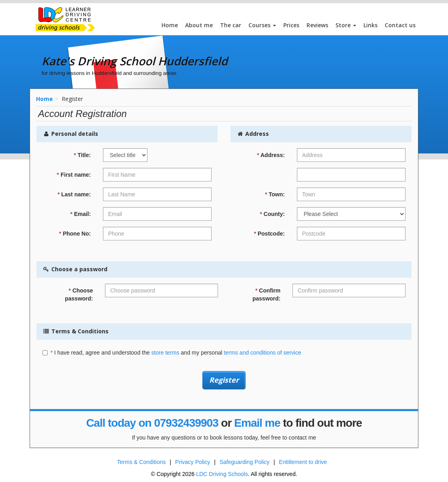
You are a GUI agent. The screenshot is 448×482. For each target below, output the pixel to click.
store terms (165, 353)
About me (199, 25)
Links (370, 25)
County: (272, 214)
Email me (257, 423)
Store (346, 25)
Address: (271, 155)
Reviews (317, 25)
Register (224, 380)
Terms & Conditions (141, 462)
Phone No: (75, 234)
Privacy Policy (193, 462)
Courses (262, 25)
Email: (80, 214)
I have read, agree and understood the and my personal (172, 353)
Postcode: (269, 234)
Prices (291, 25)
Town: (275, 194)
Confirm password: (266, 294)
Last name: (74, 194)
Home (170, 25)
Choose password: (79, 294)
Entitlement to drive (303, 462)
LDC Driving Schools (222, 474)
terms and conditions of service (263, 353)
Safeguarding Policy (245, 462)
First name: (74, 175)
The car (231, 25)
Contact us (400, 25)
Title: (82, 155)
